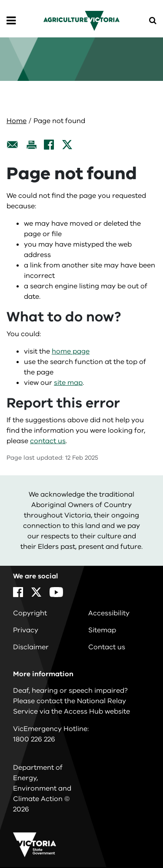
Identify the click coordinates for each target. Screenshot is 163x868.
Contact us (107, 647)
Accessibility (109, 613)
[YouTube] (56, 592)
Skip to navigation (0, 0)
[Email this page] (13, 145)
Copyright (30, 613)
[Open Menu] (11, 21)
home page (71, 351)
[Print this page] (31, 145)
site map (68, 383)
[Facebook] (49, 145)
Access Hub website (97, 711)
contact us (48, 441)
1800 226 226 (34, 739)
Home (17, 121)
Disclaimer (31, 647)
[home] (81, 20)
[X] (67, 145)
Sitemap (102, 630)
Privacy (26, 630)
